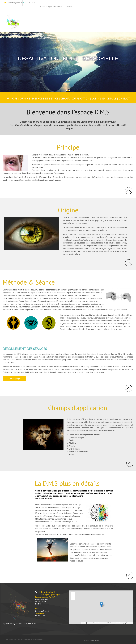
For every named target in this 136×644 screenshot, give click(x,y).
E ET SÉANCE (51, 99)
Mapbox (130, 623)
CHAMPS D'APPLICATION (75, 99)
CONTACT (124, 99)
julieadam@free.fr (42, 611)
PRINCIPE (12, 99)
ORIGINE (25, 99)
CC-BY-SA (117, 623)
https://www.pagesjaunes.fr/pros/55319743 (19, 624)
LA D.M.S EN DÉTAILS (104, 99)
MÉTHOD (38, 99)
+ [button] (73, 594)
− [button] (73, 598)
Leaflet (84, 623)
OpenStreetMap (100, 623)
